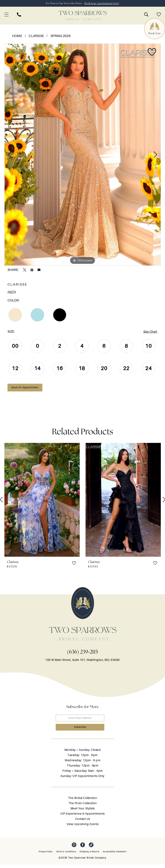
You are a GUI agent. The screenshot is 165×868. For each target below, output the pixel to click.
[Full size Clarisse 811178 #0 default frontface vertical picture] (83, 155)
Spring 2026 (60, 36)
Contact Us (83, 822)
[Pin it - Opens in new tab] (32, 270)
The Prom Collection (83, 807)
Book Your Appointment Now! (105, 3)
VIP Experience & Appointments (82, 817)
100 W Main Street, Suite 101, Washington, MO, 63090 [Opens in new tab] (82, 662)
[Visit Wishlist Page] (159, 15)
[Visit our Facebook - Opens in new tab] (83, 848)
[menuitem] (6, 15)
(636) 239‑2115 (82, 654)
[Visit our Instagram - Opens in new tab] (74, 848)
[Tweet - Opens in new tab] (25, 270)
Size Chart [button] (150, 332)
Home (17, 36)
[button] (6, 15)
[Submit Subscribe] (83, 730)
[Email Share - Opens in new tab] (39, 270)
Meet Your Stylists (83, 812)
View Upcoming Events (83, 828)
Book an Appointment (27, 389)
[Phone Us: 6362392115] (19, 15)
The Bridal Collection (83, 801)
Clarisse (36, 36)
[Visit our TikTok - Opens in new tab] (91, 848)
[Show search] (146, 15)
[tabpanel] (83, 155)
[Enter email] (83, 720)
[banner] (83, 16)
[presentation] (42, 502)
